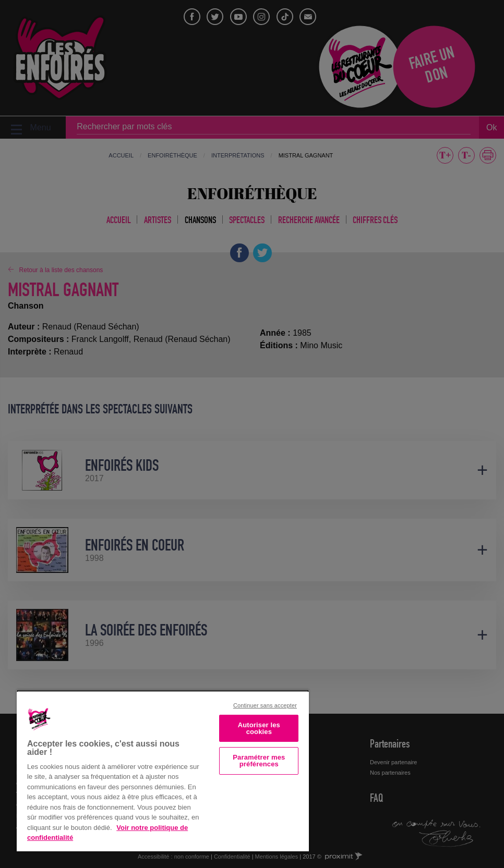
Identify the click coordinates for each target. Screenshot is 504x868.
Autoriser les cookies (259, 728)
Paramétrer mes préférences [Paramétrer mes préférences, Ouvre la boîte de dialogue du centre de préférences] (259, 761)
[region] (163, 771)
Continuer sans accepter (265, 705)
